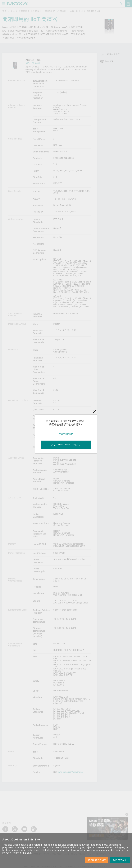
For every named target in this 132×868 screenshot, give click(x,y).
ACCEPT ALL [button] (120, 860)
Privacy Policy (11, 853)
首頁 (4, 11)
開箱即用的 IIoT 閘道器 (56, 11)
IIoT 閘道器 (36, 11)
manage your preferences (26, 850)
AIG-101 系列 (76, 11)
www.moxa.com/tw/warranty (70, 772)
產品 (13, 11)
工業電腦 (23, 11)
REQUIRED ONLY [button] (97, 860)
